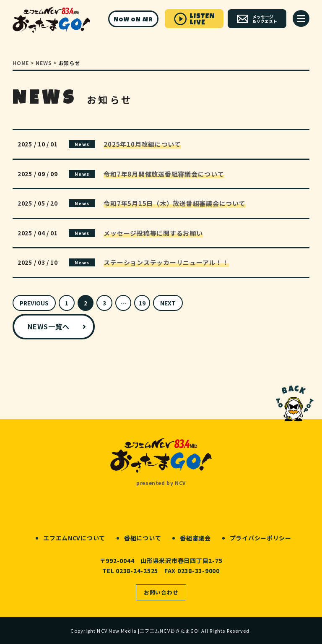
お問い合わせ (161, 592)
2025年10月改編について (142, 144)
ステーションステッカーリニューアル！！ (166, 262)
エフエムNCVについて (74, 538)
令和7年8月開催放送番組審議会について (164, 174)
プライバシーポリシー (261, 538)
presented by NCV (161, 483)
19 (142, 303)
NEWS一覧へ (48, 326)
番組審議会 (195, 538)
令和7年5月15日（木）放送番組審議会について (174, 203)
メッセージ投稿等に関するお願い (153, 233)
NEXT (168, 303)
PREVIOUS (34, 303)
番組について (143, 538)
